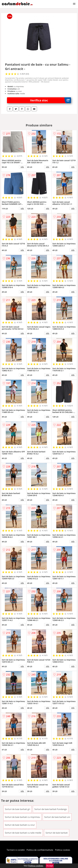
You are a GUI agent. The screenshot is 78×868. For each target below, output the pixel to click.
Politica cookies (63, 850)
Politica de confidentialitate (40, 850)
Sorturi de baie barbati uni (57, 817)
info (22, 167)
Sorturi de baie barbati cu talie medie (23, 833)
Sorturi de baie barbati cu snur (20, 825)
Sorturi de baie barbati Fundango (51, 809)
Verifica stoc (51, 100)
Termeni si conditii (16, 850)
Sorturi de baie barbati (57, 833)
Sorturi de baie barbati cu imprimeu (22, 817)
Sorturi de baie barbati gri (17, 809)
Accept (50, 866)
